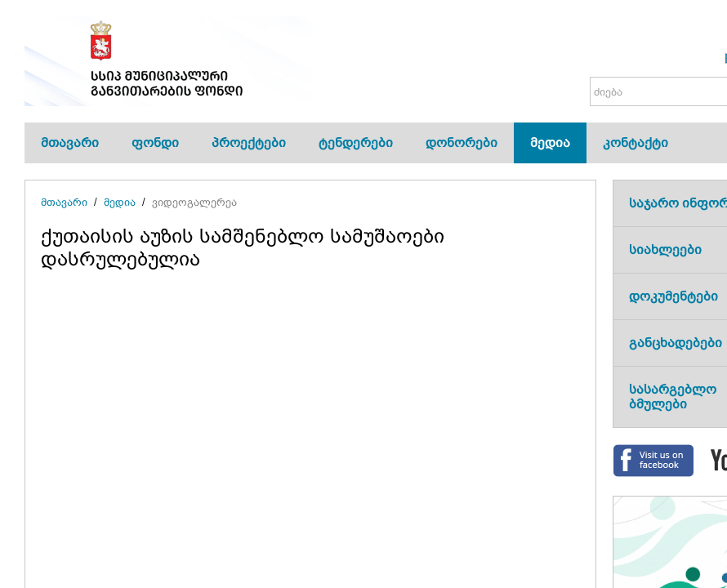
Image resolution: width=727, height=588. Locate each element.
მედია (550, 143)
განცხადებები (676, 343)
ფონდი (155, 143)
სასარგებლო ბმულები (673, 396)
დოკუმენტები (673, 296)
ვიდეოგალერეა (194, 202)
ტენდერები (356, 143)
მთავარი (70, 143)
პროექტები (249, 143)
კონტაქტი (636, 143)
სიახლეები (665, 249)
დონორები (462, 143)
